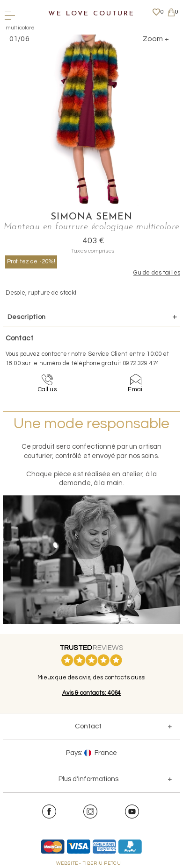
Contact (88, 726)
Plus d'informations (88, 779)
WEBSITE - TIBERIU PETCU (89, 863)
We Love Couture (91, 14)
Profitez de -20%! (31, 261)
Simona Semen (91, 217)
